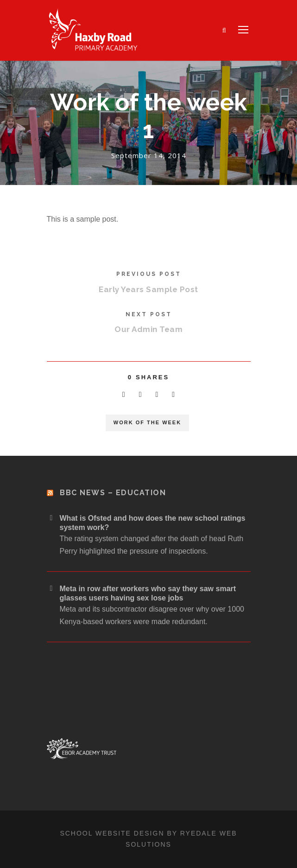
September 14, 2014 (149, 155)
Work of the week (147, 422)
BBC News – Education (113, 493)
